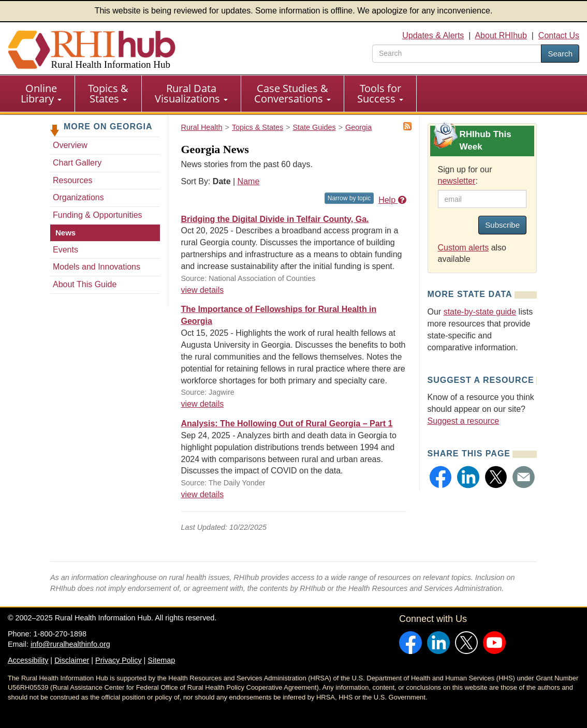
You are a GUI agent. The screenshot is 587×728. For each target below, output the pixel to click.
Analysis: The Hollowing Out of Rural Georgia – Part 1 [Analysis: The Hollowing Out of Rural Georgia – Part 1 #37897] (287, 424)
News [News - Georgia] (65, 233)
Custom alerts (464, 248)
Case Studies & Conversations (292, 93)
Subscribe (502, 225)
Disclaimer (72, 660)
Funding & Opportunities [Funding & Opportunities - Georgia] (98, 215)
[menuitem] (41, 94)
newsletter (457, 181)
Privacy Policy (119, 660)
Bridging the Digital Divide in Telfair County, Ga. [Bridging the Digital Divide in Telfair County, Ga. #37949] (275, 219)
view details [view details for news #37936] (203, 404)
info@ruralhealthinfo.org (70, 644)
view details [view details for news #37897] (203, 494)
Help (392, 200)
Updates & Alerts (433, 35)
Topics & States (108, 93)
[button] (441, 477)
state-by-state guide (480, 312)
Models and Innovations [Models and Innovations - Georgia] (97, 267)
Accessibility (28, 660)
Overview (70, 145)
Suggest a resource (464, 421)
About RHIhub (501, 35)
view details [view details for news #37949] (203, 290)
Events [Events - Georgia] (65, 250)
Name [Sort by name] (249, 181)
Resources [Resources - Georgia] (72, 180)
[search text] (457, 54)
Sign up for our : (465, 175)
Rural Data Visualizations (191, 93)
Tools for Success (380, 93)
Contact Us (559, 35)
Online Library (41, 93)
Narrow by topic (349, 198)
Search (560, 54)
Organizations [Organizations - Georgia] (78, 197)
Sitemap (161, 660)
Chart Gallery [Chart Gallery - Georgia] (77, 163)
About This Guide (85, 284)
